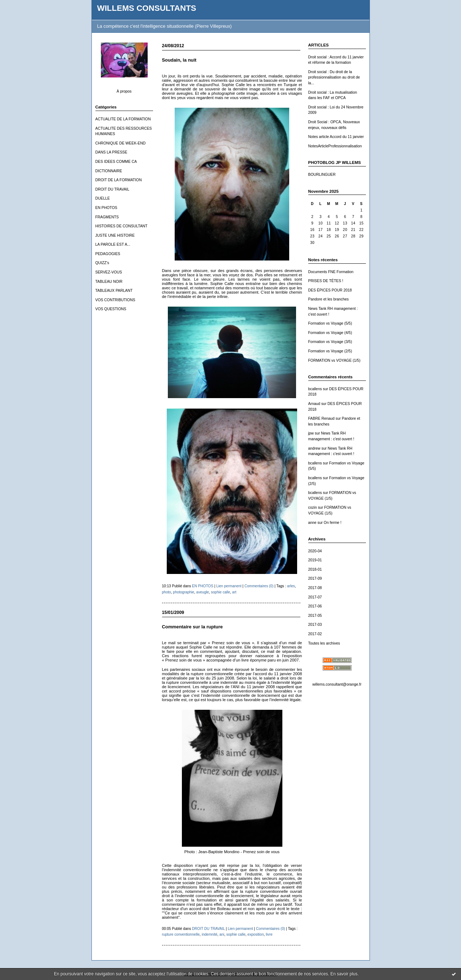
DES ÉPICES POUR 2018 (330, 290)
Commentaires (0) (259, 586)
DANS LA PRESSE (111, 152)
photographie (183, 592)
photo (167, 592)
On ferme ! (333, 523)
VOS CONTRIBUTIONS (115, 300)
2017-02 (315, 634)
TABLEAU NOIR (109, 282)
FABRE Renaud (321, 418)
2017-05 (315, 616)
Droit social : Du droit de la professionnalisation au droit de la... (334, 77)
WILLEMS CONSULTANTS (147, 8)
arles (291, 586)
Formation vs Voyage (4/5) (330, 333)
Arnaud (314, 404)
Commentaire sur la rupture (193, 627)
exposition (256, 934)
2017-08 (315, 588)
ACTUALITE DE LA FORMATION (123, 119)
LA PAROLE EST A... (113, 244)
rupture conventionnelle (181, 934)
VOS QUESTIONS (111, 309)
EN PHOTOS (106, 208)
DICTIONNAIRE (109, 171)
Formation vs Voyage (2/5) (330, 351)
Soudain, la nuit (179, 60)
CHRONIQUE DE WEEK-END (121, 143)
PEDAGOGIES (108, 254)
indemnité (210, 934)
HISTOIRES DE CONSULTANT (122, 226)
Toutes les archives (324, 643)
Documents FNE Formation (331, 272)
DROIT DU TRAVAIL (113, 189)
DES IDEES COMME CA (116, 162)
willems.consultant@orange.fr (337, 684)
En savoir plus (344, 974)
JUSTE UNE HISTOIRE (115, 235)
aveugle (203, 592)
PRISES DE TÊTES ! (326, 281)
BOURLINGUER (322, 175)
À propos (124, 91)
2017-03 (315, 625)
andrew (314, 448)
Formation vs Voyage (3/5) (330, 342)
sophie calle (221, 592)
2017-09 (315, 578)
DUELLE (103, 198)
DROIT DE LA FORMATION (119, 180)
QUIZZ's (102, 263)
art (234, 592)
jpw (311, 433)
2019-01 (315, 560)
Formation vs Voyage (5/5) (330, 323)
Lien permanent (229, 586)
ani (222, 934)
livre (269, 934)
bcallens (315, 389)
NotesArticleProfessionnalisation (335, 146)
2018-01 (315, 569)
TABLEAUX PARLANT (114, 291)
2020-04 (315, 551)
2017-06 (315, 606)
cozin (313, 507)
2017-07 (315, 597)
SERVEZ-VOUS (109, 272)
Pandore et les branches (329, 299)
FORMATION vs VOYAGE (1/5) (334, 360)
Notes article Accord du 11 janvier (336, 137)
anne (312, 523)
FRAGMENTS (107, 217)
